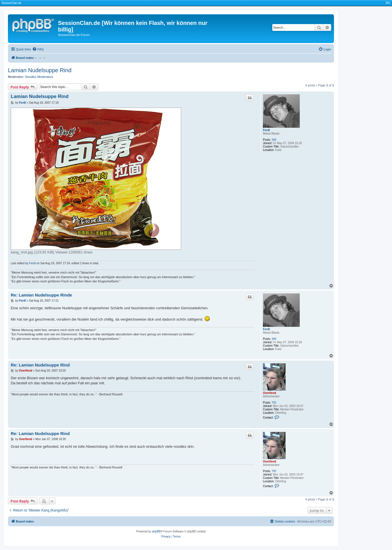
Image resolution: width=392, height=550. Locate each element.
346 (274, 140)
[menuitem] (38, 49)
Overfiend (270, 393)
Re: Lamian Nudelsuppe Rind (40, 365)
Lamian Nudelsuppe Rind (40, 70)
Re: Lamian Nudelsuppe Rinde (41, 295)
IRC (388, 3)
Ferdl (266, 130)
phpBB (156, 531)
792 (274, 403)
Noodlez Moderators (39, 77)
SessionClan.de (11, 3)
